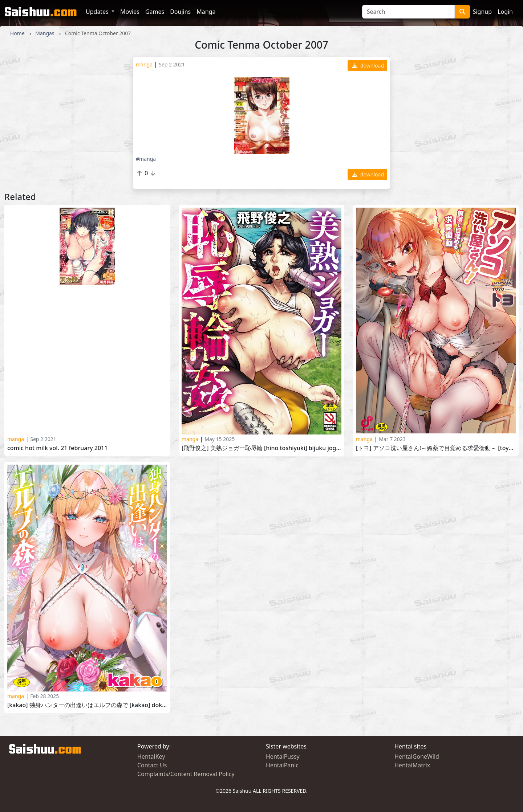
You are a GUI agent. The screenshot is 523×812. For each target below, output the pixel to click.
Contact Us (152, 765)
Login (505, 12)
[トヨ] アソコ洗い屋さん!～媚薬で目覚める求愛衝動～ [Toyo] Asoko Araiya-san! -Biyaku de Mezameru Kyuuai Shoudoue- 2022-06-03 (436, 448)
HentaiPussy (283, 756)
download (368, 66)
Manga (206, 12)
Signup (482, 12)
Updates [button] (98, 12)
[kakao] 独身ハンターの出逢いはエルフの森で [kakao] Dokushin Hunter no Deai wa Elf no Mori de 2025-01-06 (87, 705)
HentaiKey (151, 756)
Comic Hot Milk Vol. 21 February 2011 (57, 448)
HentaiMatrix (412, 765)
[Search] (408, 12)
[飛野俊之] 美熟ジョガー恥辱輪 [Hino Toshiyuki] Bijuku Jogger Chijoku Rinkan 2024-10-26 (261, 448)
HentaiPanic (282, 765)
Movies (130, 12)
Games (155, 12)
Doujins (180, 12)
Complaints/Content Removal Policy (186, 774)
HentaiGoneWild (417, 756)
